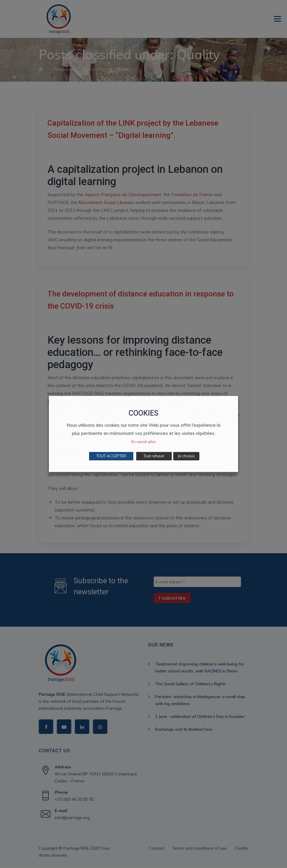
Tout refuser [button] (154, 456)
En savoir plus (143, 442)
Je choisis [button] (186, 456)
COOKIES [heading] (143, 413)
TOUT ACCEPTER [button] (111, 456)
